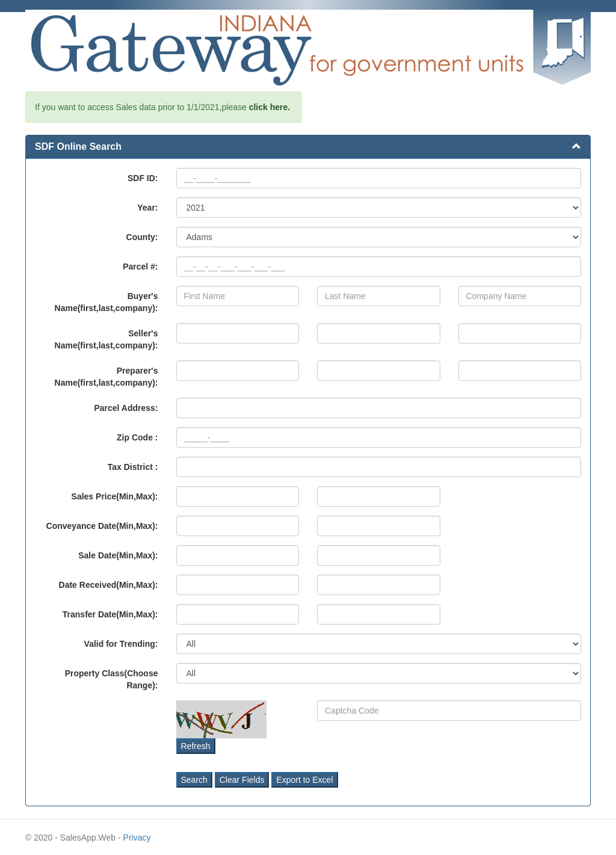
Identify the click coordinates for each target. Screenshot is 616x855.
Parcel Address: (126, 408)
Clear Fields (242, 780)
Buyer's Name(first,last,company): (106, 302)
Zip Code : (137, 437)
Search (194, 780)
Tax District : (133, 467)
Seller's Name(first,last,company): (106, 339)
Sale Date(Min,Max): (118, 555)
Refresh (196, 746)
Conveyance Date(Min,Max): (102, 526)
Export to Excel (304, 780)
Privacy (137, 838)
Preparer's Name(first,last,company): (106, 377)
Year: (147, 208)
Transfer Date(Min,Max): (110, 614)
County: (142, 237)
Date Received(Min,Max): (109, 585)
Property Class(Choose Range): (112, 679)
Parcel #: (140, 267)
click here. (270, 107)
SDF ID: (143, 178)
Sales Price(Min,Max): (115, 496)
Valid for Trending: (121, 644)
